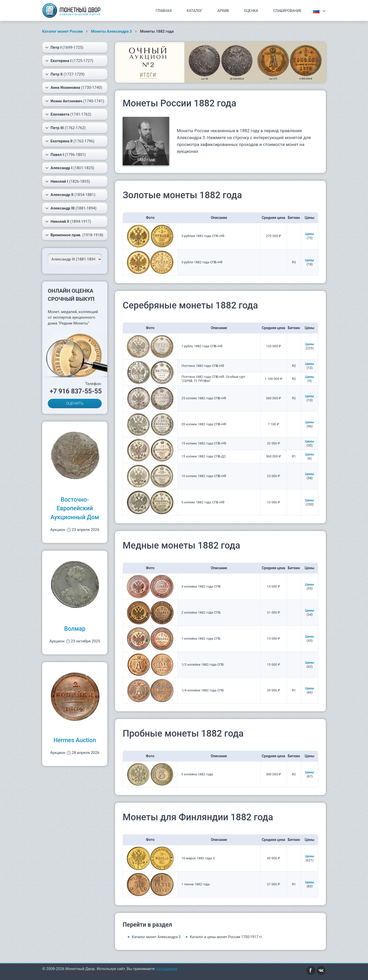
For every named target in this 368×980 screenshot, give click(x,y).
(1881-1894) (71, 208)
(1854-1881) (70, 195)
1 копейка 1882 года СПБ (201, 638)
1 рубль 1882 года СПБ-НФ (202, 346)
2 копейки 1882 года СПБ (201, 612)
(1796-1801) (65, 155)
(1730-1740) (74, 88)
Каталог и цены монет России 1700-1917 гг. (227, 937)
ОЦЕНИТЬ (75, 403)
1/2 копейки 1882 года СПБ (203, 665)
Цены (310, 234)
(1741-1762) (68, 114)
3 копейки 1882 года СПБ (201, 586)
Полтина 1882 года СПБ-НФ (203, 366)
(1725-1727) (69, 61)
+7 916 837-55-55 (76, 391)
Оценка (251, 11)
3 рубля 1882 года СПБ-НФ (202, 262)
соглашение (166, 969)
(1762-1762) (65, 128)
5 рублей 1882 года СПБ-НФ (203, 236)
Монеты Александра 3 (111, 31)
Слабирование (287, 11)
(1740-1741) (75, 101)
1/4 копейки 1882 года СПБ (203, 690)
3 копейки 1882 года (197, 774)
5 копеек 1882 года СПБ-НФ (203, 502)
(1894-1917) (68, 221)
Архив (223, 11)
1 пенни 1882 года (195, 884)
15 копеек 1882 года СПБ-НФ (204, 443)
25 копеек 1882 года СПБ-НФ (204, 398)
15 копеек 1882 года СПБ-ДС (204, 456)
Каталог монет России (62, 31)
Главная (164, 11)
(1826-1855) (68, 181)
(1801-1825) (70, 168)
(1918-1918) (74, 235)
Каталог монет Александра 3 (156, 937)
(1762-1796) (70, 141)
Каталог (194, 11)
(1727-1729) (65, 74)
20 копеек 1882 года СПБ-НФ (204, 424)
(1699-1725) (64, 47)
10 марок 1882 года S (198, 858)
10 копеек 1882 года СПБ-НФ (204, 476)
